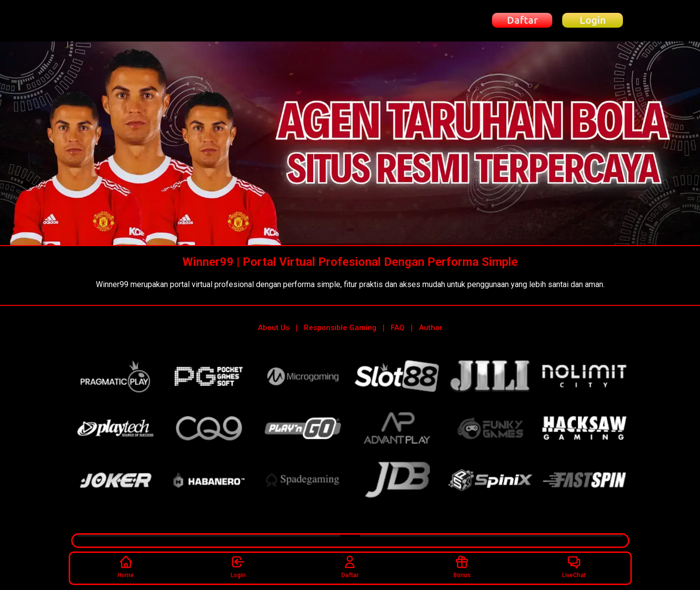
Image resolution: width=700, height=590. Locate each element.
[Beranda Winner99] (125, 21)
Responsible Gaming (340, 328)
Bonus (462, 567)
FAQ (398, 328)
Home (126, 567)
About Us (274, 328)
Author (431, 328)
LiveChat (574, 567)
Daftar (350, 567)
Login (238, 567)
